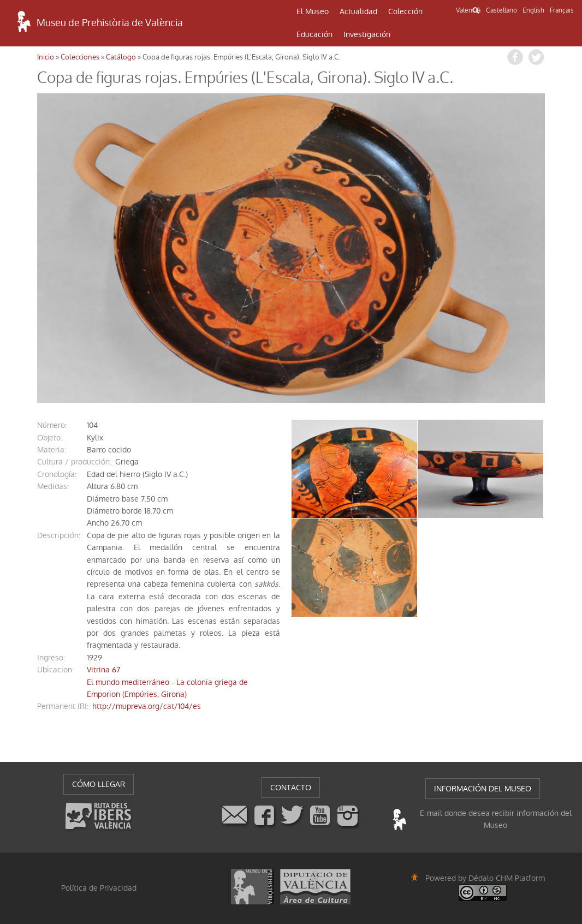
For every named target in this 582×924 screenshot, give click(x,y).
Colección (405, 11)
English (533, 10)
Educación (314, 34)
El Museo (313, 11)
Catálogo (121, 57)
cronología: (57, 474)
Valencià (468, 10)
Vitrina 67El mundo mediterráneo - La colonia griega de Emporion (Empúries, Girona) (167, 682)
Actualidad (358, 11)
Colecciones (80, 57)
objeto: (50, 438)
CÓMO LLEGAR (99, 784)
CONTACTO (291, 788)
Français (562, 10)
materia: (52, 450)
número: (52, 425)
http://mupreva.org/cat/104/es (147, 706)
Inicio (46, 57)
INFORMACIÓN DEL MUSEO (483, 789)
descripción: (59, 535)
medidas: (53, 486)
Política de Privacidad (99, 888)
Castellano (501, 10)
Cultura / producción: (74, 462)
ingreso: (51, 658)
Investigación (367, 34)
